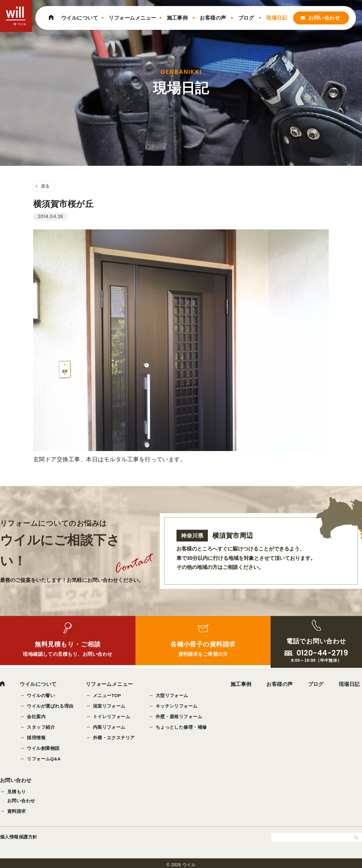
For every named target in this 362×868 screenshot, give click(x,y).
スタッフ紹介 (41, 727)
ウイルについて (80, 18)
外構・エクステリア (114, 738)
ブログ (246, 18)
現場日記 (277, 18)
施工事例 (177, 18)
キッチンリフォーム (177, 706)
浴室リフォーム (109, 706)
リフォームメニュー (132, 18)
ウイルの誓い (41, 695)
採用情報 (36, 738)
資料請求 (17, 812)
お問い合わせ (324, 18)
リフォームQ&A (44, 759)
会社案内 (36, 716)
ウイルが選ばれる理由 (50, 706)
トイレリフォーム (112, 716)
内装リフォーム (109, 727)
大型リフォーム (172, 695)
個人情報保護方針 (19, 837)
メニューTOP (107, 695)
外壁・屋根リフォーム (179, 716)
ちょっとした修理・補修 (181, 727)
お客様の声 (213, 18)
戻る (45, 186)
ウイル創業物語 (43, 748)
